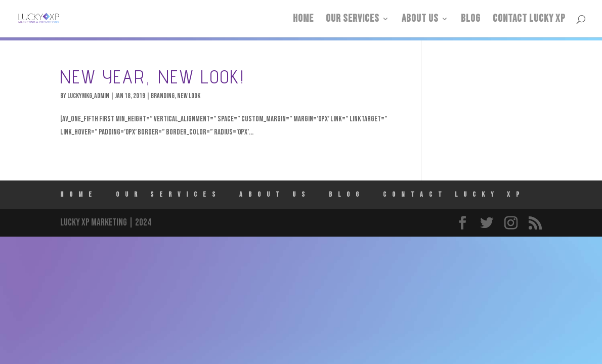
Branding (163, 96)
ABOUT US (420, 20)
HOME (303, 20)
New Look (189, 96)
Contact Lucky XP (529, 20)
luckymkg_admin (88, 96)
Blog (471, 20)
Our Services (353, 20)
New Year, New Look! (153, 77)
